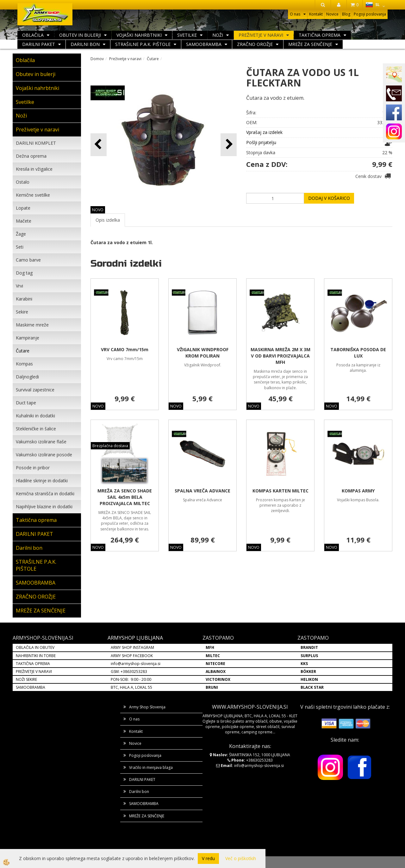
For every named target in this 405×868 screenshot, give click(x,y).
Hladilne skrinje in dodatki (42, 481)
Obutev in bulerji (80, 35)
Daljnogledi (27, 377)
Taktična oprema (320, 35)
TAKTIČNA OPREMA (33, 664)
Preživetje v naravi (261, 35)
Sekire (22, 312)
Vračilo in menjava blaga (151, 767)
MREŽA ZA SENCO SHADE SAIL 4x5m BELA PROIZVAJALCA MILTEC (125, 497)
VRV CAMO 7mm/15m (125, 349)
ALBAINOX (216, 672)
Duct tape (26, 403)
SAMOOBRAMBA (204, 44)
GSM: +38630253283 (129, 672)
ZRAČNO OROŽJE (255, 44)
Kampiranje (28, 338)
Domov (97, 59)
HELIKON (309, 679)
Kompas (24, 364)
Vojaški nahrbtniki (139, 35)
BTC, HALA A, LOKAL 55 (131, 687)
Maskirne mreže (32, 325)
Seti (20, 247)
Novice (332, 14)
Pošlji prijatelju (261, 142)
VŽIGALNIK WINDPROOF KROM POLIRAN (203, 353)
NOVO (98, 210)
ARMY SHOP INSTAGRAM (132, 647)
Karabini (24, 299)
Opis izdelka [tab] (108, 220)
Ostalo (23, 182)
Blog (346, 14)
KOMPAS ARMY (358, 491)
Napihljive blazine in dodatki (44, 507)
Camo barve (28, 260)
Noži (218, 35)
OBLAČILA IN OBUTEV (35, 647)
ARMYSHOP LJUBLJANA (135, 638)
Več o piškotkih (241, 858)
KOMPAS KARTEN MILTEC (280, 491)
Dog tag (24, 273)
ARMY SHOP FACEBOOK (132, 656)
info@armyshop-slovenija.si (136, 664)
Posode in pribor (33, 468)
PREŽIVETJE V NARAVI (34, 672)
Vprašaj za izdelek (264, 132)
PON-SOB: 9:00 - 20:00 (131, 679)
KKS (304, 664)
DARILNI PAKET (39, 44)
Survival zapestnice (35, 390)
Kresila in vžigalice (34, 169)
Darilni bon (85, 44)
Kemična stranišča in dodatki (45, 494)
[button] (229, 145)
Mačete (24, 221)
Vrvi (19, 286)
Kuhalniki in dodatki (35, 416)
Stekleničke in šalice (36, 429)
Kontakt (316, 14)
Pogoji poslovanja (370, 14)
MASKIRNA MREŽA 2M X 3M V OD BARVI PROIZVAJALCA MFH (280, 356)
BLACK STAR (312, 687)
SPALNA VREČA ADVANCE (202, 491)
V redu (208, 858)
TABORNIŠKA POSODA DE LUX (358, 353)
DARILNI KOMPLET (36, 143)
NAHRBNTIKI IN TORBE (36, 656)
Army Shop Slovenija (147, 707)
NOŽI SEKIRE (26, 679)
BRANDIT (309, 647)
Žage (21, 234)
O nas (295, 14)
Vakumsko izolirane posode (44, 455)
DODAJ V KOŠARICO (329, 198)
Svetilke (187, 35)
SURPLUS (309, 656)
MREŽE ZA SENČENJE (310, 44)
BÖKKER (308, 672)
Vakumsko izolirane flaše (41, 442)
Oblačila (33, 35)
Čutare (23, 351)
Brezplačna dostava (110, 446)
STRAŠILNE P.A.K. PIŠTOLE (143, 44)
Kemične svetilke (33, 195)
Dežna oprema (31, 156)
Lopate (23, 208)
